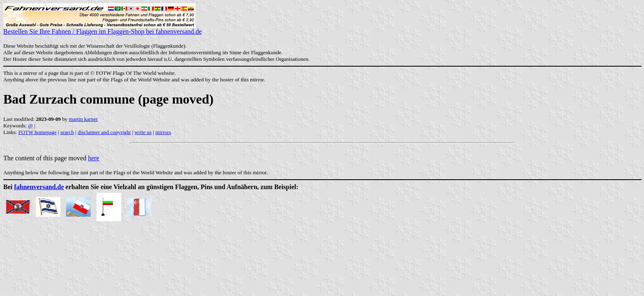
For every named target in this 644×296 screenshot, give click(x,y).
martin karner (83, 119)
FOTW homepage (37, 132)
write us (143, 132)
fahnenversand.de (39, 187)
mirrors (163, 132)
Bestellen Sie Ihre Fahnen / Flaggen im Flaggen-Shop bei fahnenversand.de (102, 29)
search (67, 132)
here (94, 158)
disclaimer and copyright (104, 132)
